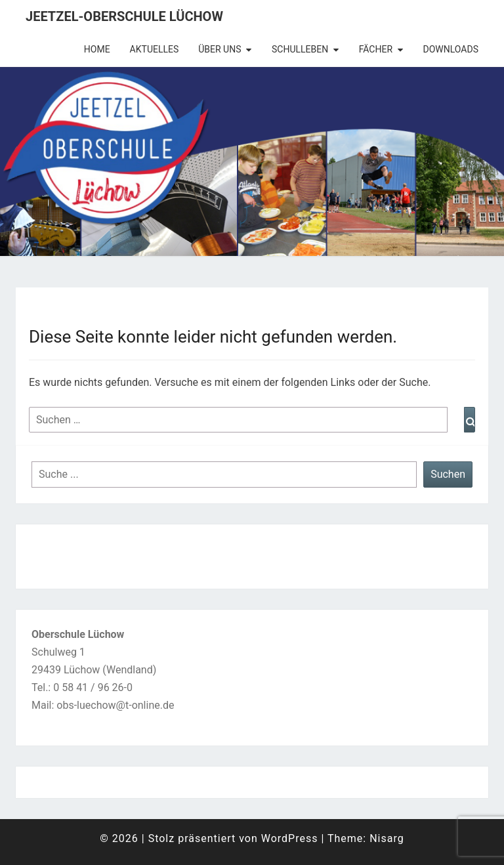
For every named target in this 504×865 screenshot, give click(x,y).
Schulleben (300, 49)
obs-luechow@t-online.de (115, 705)
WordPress (290, 838)
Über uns (220, 49)
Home (97, 49)
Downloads (451, 49)
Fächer (376, 49)
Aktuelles (155, 49)
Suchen (448, 474)
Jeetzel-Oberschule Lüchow (124, 16)
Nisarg (387, 838)
